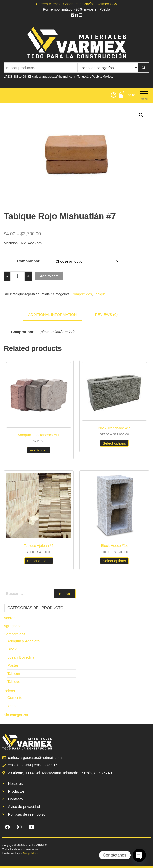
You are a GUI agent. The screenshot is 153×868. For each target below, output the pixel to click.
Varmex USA (107, 4)
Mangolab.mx (31, 853)
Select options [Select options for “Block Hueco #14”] (114, 561)
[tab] (56, 315)
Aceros (9, 618)
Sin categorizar (16, 715)
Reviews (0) (106, 315)
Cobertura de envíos (79, 4)
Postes (13, 665)
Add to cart (49, 276)
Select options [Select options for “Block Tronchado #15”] (114, 443)
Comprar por (28, 261)
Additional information (52, 315)
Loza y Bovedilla (21, 657)
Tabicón (14, 673)
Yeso (11, 706)
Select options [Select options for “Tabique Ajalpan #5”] (39, 561)
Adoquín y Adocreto (24, 641)
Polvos (9, 691)
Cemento (15, 698)
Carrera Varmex (49, 4)
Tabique (100, 294)
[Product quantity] (17, 276)
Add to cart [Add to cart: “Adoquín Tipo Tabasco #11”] (39, 450)
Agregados (13, 626)
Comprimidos (82, 294)
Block (12, 649)
